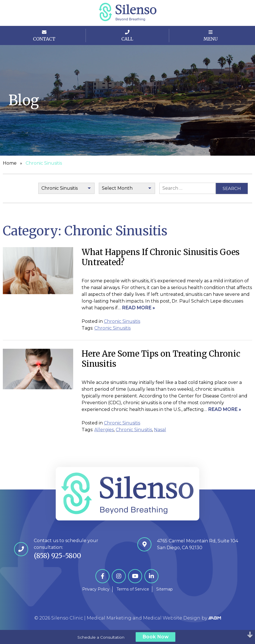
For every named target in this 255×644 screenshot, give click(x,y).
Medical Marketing (109, 618)
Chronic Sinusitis (122, 321)
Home (10, 163)
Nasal (160, 430)
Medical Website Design (172, 618)
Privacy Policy (96, 589)
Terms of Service (133, 589)
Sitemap (165, 589)
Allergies (104, 430)
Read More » (138, 308)
